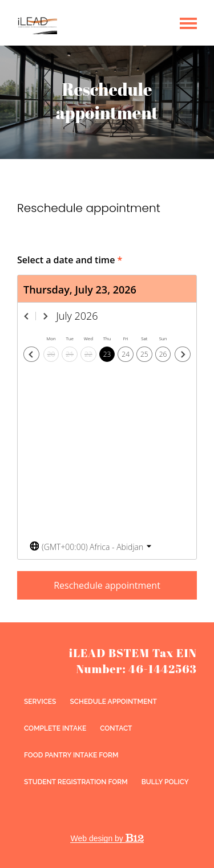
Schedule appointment (113, 702)
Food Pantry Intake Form (71, 755)
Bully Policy (165, 782)
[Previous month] (27, 316)
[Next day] (183, 354)
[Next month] (46, 316)
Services (40, 702)
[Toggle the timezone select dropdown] (91, 547)
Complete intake (55, 728)
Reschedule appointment (107, 585)
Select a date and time (70, 260)
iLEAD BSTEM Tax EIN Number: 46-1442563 (133, 661)
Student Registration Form (76, 782)
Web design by (107, 838)
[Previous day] (31, 354)
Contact (116, 728)
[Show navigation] (188, 23)
